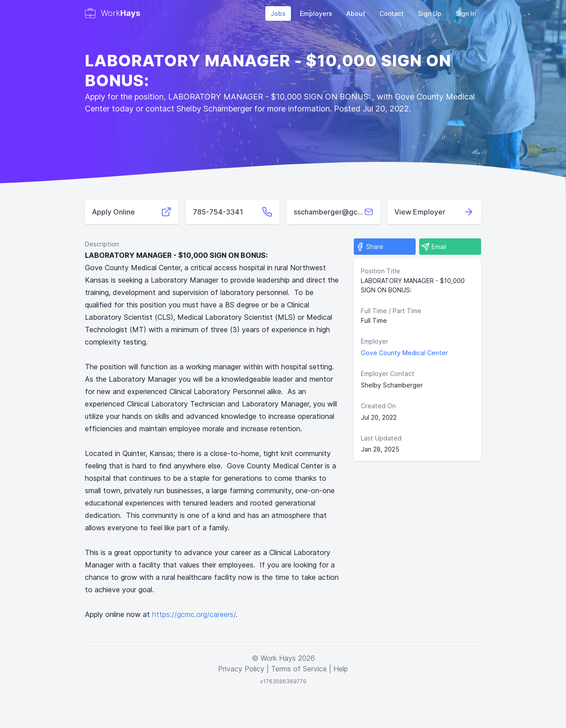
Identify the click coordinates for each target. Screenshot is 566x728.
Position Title (381, 271)
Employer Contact (388, 374)
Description (102, 244)
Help (341, 669)
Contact (392, 13)
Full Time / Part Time (391, 311)
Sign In (466, 13)
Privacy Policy (241, 669)
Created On (378, 406)
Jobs (278, 13)
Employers (316, 13)
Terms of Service (299, 669)
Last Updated (381, 438)
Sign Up (430, 13)
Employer (375, 341)
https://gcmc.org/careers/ (194, 614)
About (356, 13)
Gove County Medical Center (404, 353)
